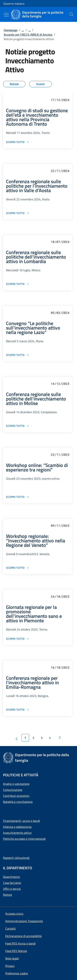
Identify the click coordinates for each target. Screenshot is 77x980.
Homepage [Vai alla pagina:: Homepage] (11, 30)
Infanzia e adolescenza (17, 827)
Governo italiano (14, 4)
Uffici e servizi (12, 889)
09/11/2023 (60, 525)
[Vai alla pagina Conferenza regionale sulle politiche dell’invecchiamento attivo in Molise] (18, 426)
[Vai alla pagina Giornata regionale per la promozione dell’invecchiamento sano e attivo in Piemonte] (18, 639)
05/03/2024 (60, 313)
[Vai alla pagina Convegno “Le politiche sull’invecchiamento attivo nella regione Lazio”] (18, 355)
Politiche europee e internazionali (24, 839)
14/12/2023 (60, 384)
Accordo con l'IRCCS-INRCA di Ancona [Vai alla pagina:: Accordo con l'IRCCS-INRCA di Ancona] (28, 35)
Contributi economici (16, 796)
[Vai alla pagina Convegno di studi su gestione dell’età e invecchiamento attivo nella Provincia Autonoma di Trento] (18, 142)
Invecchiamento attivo (17, 833)
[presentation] (71, 14)
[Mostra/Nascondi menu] (6, 15)
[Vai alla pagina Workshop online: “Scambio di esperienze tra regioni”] (18, 497)
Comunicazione (13, 790)
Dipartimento (11, 877)
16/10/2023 (60, 667)
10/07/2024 (60, 242)
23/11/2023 (60, 455)
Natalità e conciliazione (18, 802)
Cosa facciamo (12, 883)
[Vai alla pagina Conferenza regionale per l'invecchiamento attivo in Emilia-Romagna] (18, 710)
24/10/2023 (60, 596)
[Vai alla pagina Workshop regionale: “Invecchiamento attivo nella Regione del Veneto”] (18, 568)
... (23, 30)
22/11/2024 (60, 171)
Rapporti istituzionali (16, 858)
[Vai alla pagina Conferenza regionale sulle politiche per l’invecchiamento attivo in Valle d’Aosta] (18, 213)
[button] (17, 973)
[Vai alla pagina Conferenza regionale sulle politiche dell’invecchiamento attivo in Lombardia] (18, 284)
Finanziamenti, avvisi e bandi (21, 821)
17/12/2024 (60, 100)
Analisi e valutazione (16, 784)
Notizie (7, 895)
